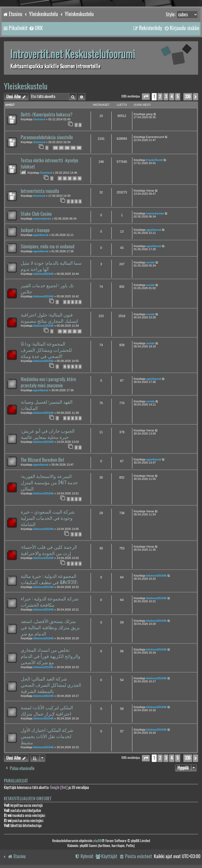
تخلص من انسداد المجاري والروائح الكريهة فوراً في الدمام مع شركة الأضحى (51, 656)
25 (80, 178)
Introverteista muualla (40, 191)
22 (65, 178)
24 (75, 178)
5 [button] (178, 97)
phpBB (97, 841)
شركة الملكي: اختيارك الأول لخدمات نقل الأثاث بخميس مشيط (47, 736)
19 (60, 331)
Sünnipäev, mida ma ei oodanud (48, 247)
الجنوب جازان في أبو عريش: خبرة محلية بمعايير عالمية (48, 434)
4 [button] (172, 97)
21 (60, 178)
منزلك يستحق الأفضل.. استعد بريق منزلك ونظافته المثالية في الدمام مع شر (50, 627)
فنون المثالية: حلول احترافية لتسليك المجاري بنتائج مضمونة (49, 318)
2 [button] (160, 97)
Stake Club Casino (36, 214)
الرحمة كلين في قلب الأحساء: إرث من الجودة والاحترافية (49, 550)
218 (67, 148)
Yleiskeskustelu (26, 86)
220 (79, 148)
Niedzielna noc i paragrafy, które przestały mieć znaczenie (48, 382)
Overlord (39, 119)
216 (55, 148)
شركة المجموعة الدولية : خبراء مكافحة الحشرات (50, 602)
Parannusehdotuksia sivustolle (47, 137)
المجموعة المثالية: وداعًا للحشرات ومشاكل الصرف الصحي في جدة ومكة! (46, 350)
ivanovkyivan (42, 219)
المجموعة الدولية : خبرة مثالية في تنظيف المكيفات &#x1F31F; (49, 579)
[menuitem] (36, 28)
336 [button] (188, 97)
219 (73, 148)
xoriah (150, 262)
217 (61, 148)
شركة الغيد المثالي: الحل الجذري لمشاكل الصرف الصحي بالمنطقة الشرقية (51, 685)
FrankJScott (154, 160)
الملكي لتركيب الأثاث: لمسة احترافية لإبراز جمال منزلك (47, 711)
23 (70, 178)
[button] (146, 97)
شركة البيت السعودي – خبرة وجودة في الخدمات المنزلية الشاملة (48, 518)
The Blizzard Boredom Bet (42, 460)
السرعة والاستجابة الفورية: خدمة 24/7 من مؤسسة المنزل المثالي (49, 482)
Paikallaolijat (16, 781)
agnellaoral (41, 235)
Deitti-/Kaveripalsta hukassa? (47, 115)
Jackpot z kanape (35, 230)
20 (65, 331)
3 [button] (166, 97)
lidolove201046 (43, 274)
